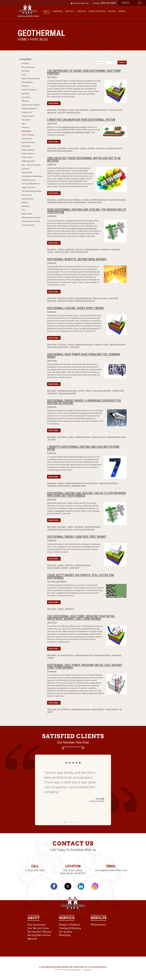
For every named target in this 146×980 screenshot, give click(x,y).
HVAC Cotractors (28, 154)
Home (23, 39)
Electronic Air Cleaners (31, 105)
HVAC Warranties (28, 161)
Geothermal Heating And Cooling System (81, 483)
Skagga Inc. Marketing (74, 970)
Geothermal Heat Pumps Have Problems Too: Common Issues (84, 356)
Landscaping (27, 172)
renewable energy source (116, 437)
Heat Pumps (27, 139)
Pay (140, 3)
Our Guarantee (36, 925)
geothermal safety (79, 486)
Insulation (26, 169)
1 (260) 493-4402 (35, 870)
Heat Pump (101, 148)
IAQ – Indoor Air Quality (31, 165)
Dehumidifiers (27, 82)
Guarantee (58, 11)
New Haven (52, 110)
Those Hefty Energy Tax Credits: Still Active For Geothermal (80, 576)
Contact (122, 11)
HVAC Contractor (28, 150)
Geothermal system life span (59, 486)
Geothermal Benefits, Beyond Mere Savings (77, 259)
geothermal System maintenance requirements (76, 301)
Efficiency (25, 101)
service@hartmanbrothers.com (111, 870)
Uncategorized (27, 199)
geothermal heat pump (98, 110)
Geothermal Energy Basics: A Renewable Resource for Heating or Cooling (84, 402)
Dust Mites (26, 97)
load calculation (82, 110)
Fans (24, 124)
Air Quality (66, 932)
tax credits (62, 527)
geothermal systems (118, 200)
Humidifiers (26, 146)
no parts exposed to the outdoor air (83, 228)
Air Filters (26, 71)
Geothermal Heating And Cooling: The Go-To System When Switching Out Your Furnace (86, 494)
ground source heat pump (84, 529)
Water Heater (27, 214)
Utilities (25, 203)
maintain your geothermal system (77, 132)
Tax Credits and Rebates (57, 581)
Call (96, 3)
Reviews (112, 11)
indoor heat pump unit (79, 252)
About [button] (47, 11)
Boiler (24, 75)
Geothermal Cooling (117, 344)
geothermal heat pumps (67, 391)
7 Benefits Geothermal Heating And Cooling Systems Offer (83, 448)
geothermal (52, 112)
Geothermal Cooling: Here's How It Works (75, 308)
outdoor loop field (62, 252)
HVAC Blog (39, 39)
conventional (74, 568)
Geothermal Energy (83, 437)
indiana (71, 110)
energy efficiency (75, 200)
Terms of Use (87, 970)
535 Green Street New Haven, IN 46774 (73, 872)
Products (82, 11)
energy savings (112, 709)
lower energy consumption (58, 347)
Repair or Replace (97, 11)
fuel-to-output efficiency (108, 483)
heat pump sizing (73, 112)
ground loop (74, 347)
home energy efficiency (102, 391)
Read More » (54, 103)
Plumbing (65, 935)
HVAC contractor (115, 110)
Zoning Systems (28, 225)
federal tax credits (100, 298)
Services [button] (70, 11)
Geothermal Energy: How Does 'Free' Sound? (77, 537)
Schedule (126, 3)
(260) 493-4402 (108, 3)
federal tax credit (101, 344)
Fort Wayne (62, 110)
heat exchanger (80, 202)
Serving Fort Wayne (39, 932)
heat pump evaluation (67, 393)
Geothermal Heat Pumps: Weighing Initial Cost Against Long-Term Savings (85, 666)
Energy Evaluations (29, 109)
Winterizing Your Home (31, 221)
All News (25, 63)
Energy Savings (28, 116)
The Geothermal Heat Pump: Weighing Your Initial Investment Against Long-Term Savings (81, 618)
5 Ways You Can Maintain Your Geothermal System (81, 120)
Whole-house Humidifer (31, 218)
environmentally (54, 568)
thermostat (105, 249)
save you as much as (90, 329)
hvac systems (73, 148)
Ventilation (26, 206)
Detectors (26, 86)
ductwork (91, 148)
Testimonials (98, 925)
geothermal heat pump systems (74, 127)
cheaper (64, 568)
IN (58, 655)
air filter (81, 391)
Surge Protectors (29, 187)
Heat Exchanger (28, 135)
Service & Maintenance (31, 184)
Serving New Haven (39, 935)
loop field (61, 112)
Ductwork (25, 94)
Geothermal (26, 131)
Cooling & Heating (70, 928)
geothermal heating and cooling (60, 202)
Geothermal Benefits (83, 298)
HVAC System (27, 157)
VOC (23, 210)
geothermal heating (92, 249)
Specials (32, 939)
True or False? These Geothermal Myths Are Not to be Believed (84, 159)
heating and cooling (103, 655)
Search (122, 63)
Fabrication (26, 120)
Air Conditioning (28, 67)
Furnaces (25, 127)
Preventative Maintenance (32, 176)
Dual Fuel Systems (29, 90)
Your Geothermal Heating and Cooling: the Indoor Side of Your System (87, 211)
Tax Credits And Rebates (32, 191)
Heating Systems (29, 142)
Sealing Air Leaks (29, 180)
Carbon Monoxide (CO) (31, 79)
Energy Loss (27, 112)
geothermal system (114, 148)
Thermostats (27, 195)
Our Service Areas (38, 928)
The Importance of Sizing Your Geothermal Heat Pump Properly (84, 72)
